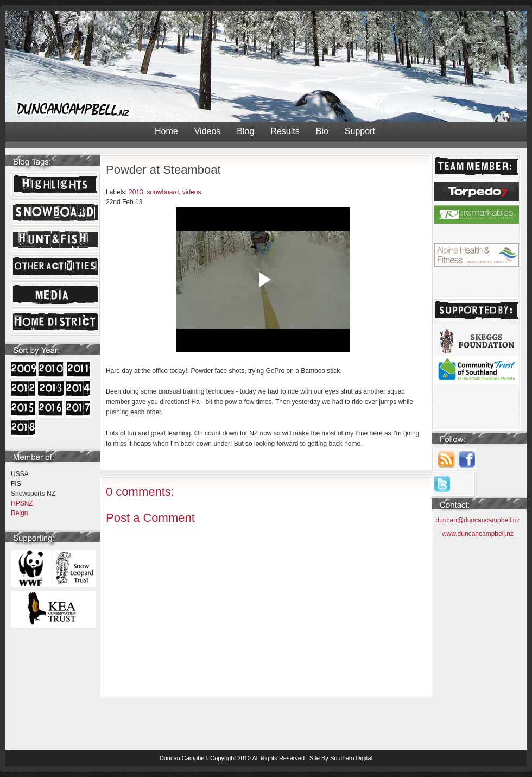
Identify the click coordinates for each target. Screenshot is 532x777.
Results (285, 131)
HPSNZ (22, 503)
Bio (322, 131)
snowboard (163, 192)
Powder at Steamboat (163, 170)
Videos (208, 131)
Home (166, 131)
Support (360, 131)
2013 (136, 192)
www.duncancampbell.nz (478, 534)
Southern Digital (351, 758)
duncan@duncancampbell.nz (478, 520)
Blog (245, 131)
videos (192, 192)
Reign (19, 513)
